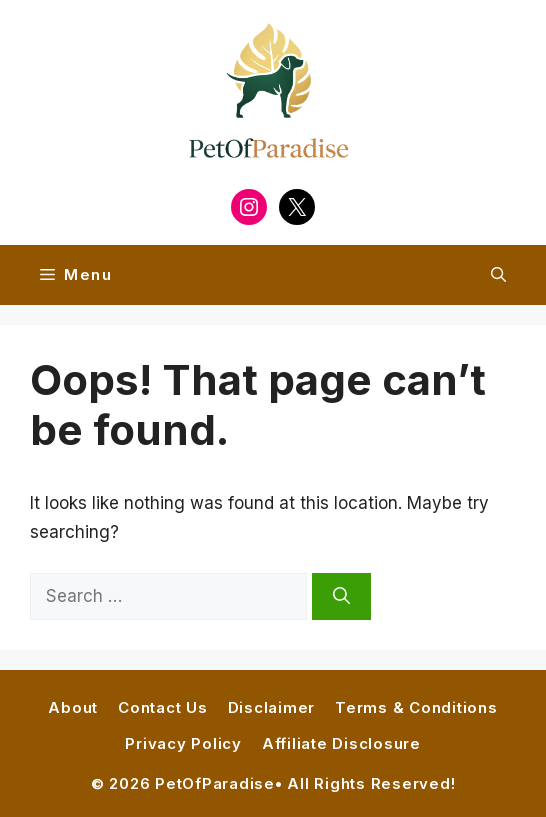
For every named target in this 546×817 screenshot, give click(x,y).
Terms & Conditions (416, 707)
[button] (498, 275)
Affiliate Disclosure (341, 743)
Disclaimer (272, 707)
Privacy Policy (183, 743)
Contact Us (163, 707)
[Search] (341, 597)
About (73, 707)
